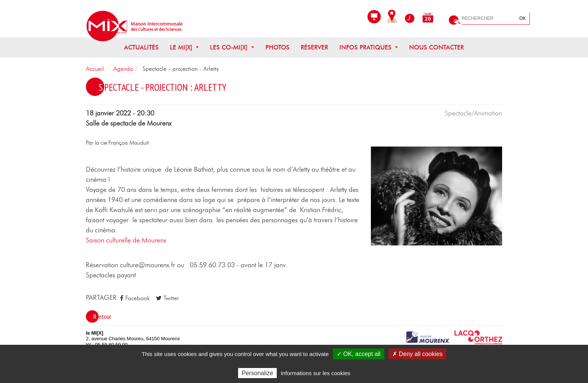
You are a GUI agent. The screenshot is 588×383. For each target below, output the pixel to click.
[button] (436, 196)
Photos (277, 48)
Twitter (167, 298)
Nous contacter (436, 48)
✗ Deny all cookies (417, 354)
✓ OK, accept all (359, 354)
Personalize (258, 373)
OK (523, 18)
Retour (102, 316)
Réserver (314, 48)
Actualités (141, 48)
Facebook (135, 298)
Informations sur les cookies (315, 373)
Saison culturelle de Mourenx (126, 241)
